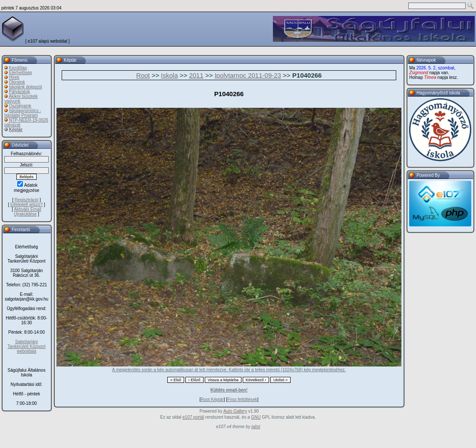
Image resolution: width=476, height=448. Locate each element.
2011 (196, 75)
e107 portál (193, 417)
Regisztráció (27, 200)
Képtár (16, 130)
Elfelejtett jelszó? (27, 205)
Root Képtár (212, 399)
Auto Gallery (235, 411)
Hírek (14, 77)
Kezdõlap (18, 68)
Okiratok (17, 82)
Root (143, 75)
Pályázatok (20, 92)
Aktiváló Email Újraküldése (27, 212)
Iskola (169, 75)
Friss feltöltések (242, 399)
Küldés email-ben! (229, 390)
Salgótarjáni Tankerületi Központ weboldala (27, 346)
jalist (256, 427)
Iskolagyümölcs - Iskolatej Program (23, 113)
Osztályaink (20, 106)
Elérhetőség (20, 73)
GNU (256, 417)
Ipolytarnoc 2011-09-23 (248, 75)
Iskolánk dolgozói (26, 87)
